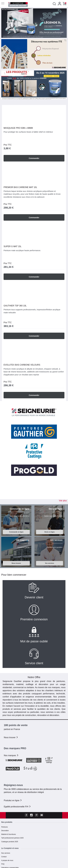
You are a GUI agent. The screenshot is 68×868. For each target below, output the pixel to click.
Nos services (6, 853)
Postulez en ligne (13, 800)
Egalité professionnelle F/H (17, 807)
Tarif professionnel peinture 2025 (12, 838)
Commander (34, 158)
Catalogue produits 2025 (10, 842)
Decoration (5, 831)
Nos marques (11, 755)
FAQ (3, 864)
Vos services (50, 563)
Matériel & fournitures (9, 834)
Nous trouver (16, 563)
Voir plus (63, 501)
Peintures (5, 827)
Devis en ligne (50, 532)
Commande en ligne (16, 532)
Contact (4, 857)
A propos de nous (7, 860)
